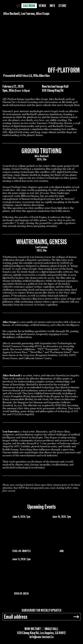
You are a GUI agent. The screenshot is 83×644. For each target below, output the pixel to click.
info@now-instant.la (41, 637)
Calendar (29, 6)
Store (62, 6)
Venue (42, 6)
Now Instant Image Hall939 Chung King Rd (55, 88)
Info (52, 6)
